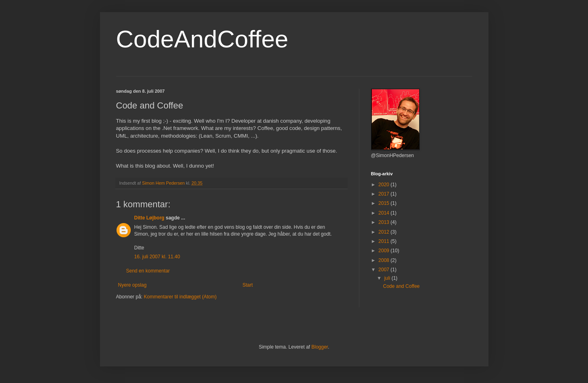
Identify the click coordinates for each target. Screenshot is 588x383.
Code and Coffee (401, 286)
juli (388, 278)
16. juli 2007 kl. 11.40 (157, 257)
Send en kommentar (148, 271)
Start (247, 285)
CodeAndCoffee (202, 39)
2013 (384, 222)
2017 (384, 194)
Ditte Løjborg (150, 218)
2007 (384, 270)
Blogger (320, 347)
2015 (384, 203)
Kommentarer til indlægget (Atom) (180, 297)
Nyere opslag (133, 285)
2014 (384, 213)
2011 (384, 241)
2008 (384, 260)
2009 (384, 251)
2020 (384, 185)
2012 (384, 232)
